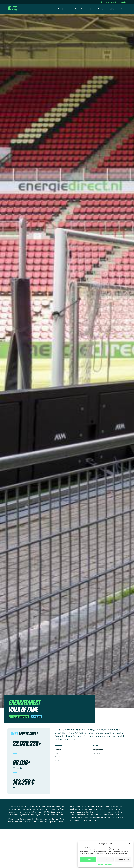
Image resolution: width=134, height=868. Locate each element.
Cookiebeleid (100, 864)
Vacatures (102, 9)
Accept (88, 860)
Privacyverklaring (108, 864)
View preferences (123, 860)
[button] (130, 844)
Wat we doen (64, 9)
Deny (105, 860)
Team (91, 9)
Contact (113, 9)
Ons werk (80, 9)
